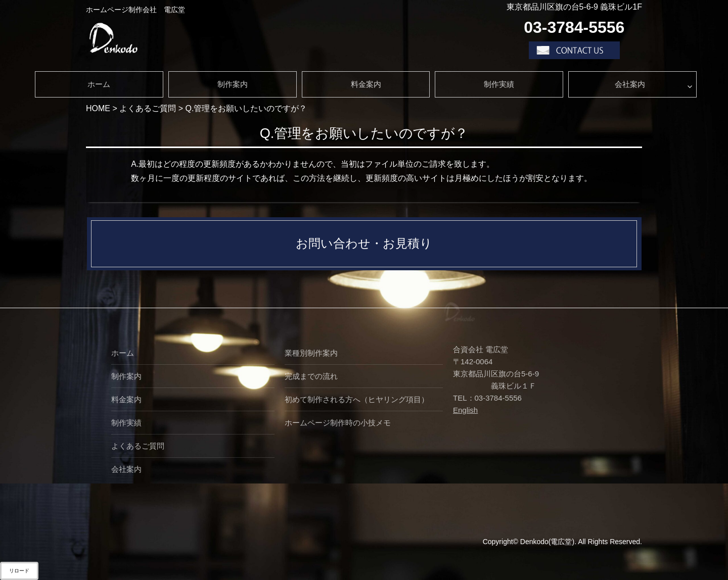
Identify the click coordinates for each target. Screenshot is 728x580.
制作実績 (499, 84)
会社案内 (630, 84)
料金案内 (366, 84)
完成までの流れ (311, 376)
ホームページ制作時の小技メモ (338, 423)
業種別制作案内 (311, 353)
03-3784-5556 (574, 27)
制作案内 (233, 84)
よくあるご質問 (138, 446)
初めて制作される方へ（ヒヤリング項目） (357, 399)
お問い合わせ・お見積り (364, 243)
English (465, 410)
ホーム (99, 84)
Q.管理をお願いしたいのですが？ (364, 133)
